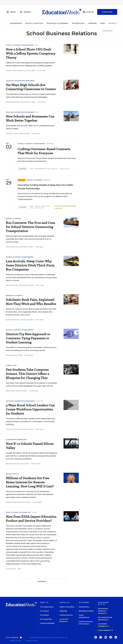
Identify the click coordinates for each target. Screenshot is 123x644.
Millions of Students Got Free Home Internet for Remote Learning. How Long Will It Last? (30, 482)
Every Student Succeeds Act (18, 512)
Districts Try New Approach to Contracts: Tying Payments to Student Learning (28, 338)
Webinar (50, 144)
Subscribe (107, 12)
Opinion (87, 23)
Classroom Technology (16, 440)
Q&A (36, 45)
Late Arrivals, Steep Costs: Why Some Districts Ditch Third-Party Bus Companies (30, 265)
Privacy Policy (32, 641)
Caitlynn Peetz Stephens (15, 70)
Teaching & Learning (52, 23)
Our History (44, 611)
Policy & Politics (29, 23)
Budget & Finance (35, 180)
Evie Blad (9, 355)
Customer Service (66, 615)
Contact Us (64, 602)
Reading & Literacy (14, 296)
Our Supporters (46, 619)
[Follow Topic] (108, 31)
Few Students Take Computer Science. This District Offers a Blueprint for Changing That (27, 374)
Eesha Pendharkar (13, 320)
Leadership (10, 23)
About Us (44, 602)
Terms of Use (15, 641)
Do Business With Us (103, 603)
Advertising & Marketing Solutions (103, 611)
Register (23, 169)
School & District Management (20, 45)
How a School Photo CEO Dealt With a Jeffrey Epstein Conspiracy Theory (31, 53)
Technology (73, 23)
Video (35, 512)
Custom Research (105, 630)
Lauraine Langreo (13, 133)
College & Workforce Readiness (20, 81)
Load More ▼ (42, 581)
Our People (45, 615)
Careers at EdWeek (47, 623)
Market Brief (111, 23)
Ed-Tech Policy (12, 474)
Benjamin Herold (12, 464)
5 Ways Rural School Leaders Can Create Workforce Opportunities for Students (30, 409)
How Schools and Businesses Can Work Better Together (30, 118)
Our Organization (47, 607)
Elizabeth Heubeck (13, 102)
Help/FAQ (63, 611)
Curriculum (11, 365)
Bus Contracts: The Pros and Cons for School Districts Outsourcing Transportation (30, 227)
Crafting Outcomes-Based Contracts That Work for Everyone (44, 151)
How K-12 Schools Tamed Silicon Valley (30, 446)
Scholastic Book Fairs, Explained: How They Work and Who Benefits (31, 302)
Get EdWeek (84, 602)
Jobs (97, 23)
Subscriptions (84, 607)
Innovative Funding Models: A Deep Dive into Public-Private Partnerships (46, 187)
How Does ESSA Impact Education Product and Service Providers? (31, 519)
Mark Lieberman (12, 247)
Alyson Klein (11, 391)
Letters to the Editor (67, 607)
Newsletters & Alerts (86, 611)
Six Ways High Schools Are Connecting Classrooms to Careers (31, 87)
